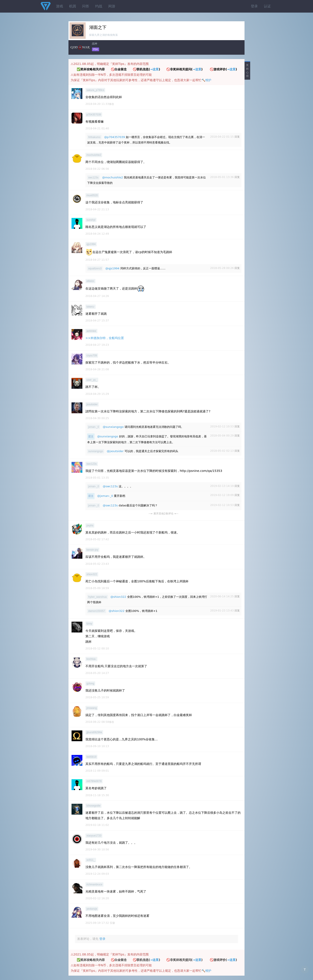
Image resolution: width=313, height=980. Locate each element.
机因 (73, 6)
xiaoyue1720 (94, 836)
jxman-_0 (94, 427)
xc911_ (91, 860)
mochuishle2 (94, 155)
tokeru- (91, 307)
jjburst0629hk (94, 732)
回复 (237, 137)
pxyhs (90, 525)
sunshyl (91, 220)
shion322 (92, 574)
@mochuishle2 (113, 177)
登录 (254, 6)
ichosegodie (93, 806)
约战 (99, 6)
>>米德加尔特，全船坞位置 (105, 338)
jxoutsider (92, 404)
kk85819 (91, 757)
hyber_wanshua (97, 597)
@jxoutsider (115, 451)
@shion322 (118, 597)
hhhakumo (94, 137)
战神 (95, 44)
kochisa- (91, 659)
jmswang (92, 708)
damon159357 (97, 611)
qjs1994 (91, 244)
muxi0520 (92, 195)
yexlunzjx (92, 909)
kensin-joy (92, 550)
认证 (267, 6)
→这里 (154, 69)
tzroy (89, 624)
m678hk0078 (94, 781)
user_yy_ (92, 380)
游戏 (60, 6)
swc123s (93, 178)
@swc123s (110, 486)
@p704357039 (115, 137)
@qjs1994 (112, 268)
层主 (91, 436)
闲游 (112, 6)
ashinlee (91, 331)
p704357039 (94, 115)
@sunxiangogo (113, 427)
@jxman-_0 (105, 496)
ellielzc (90, 281)
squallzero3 (95, 268)
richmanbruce (94, 884)
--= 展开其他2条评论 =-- (164, 514)
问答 (86, 6)
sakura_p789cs (95, 90)
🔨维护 (206, 80)
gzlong (90, 684)
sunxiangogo (96, 451)
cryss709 (92, 356)
